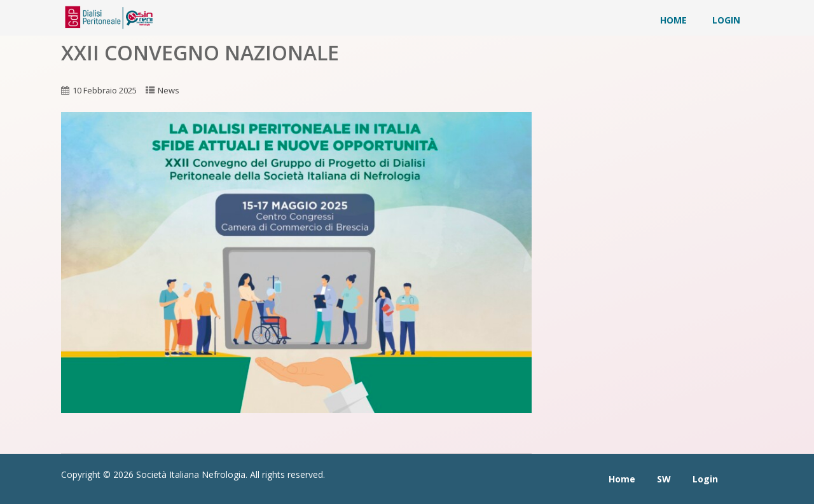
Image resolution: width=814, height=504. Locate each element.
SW (664, 479)
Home (673, 20)
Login (726, 20)
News (169, 90)
